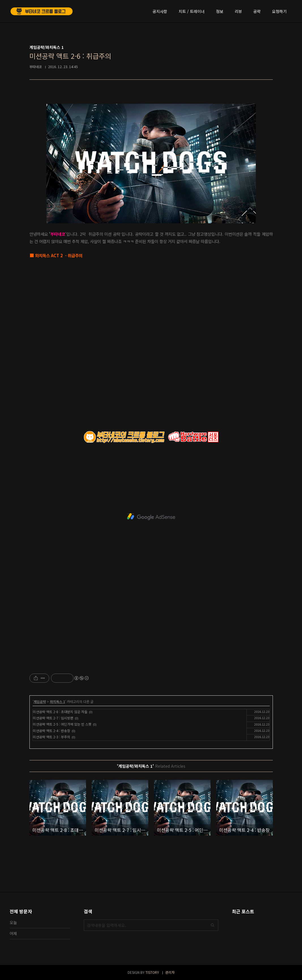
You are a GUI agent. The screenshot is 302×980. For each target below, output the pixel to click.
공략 (257, 11)
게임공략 (40, 701)
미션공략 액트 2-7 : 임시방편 (53, 718)
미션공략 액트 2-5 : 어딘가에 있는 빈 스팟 (62, 724)
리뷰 (238, 11)
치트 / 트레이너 (192, 11)
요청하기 (279, 11)
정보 (220, 11)
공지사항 (160, 11)
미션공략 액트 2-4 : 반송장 (52, 731)
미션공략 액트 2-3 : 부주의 (52, 737)
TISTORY (152, 972)
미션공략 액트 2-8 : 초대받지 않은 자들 (60, 712)
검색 (213, 925)
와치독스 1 (57, 701)
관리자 (170, 972)
